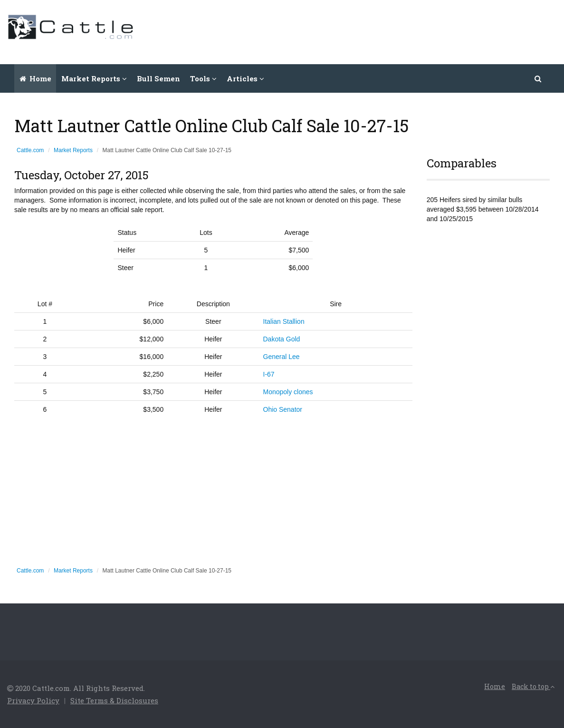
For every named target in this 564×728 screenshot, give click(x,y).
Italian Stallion (284, 321)
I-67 (269, 374)
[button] (538, 78)
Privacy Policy (33, 700)
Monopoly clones (288, 392)
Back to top (533, 686)
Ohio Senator (283, 409)
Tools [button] (203, 78)
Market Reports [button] (94, 78)
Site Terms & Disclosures (114, 700)
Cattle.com (30, 150)
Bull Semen (158, 78)
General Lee (282, 357)
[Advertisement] (384, 31)
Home (35, 78)
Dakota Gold (282, 339)
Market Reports (73, 150)
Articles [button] (245, 78)
